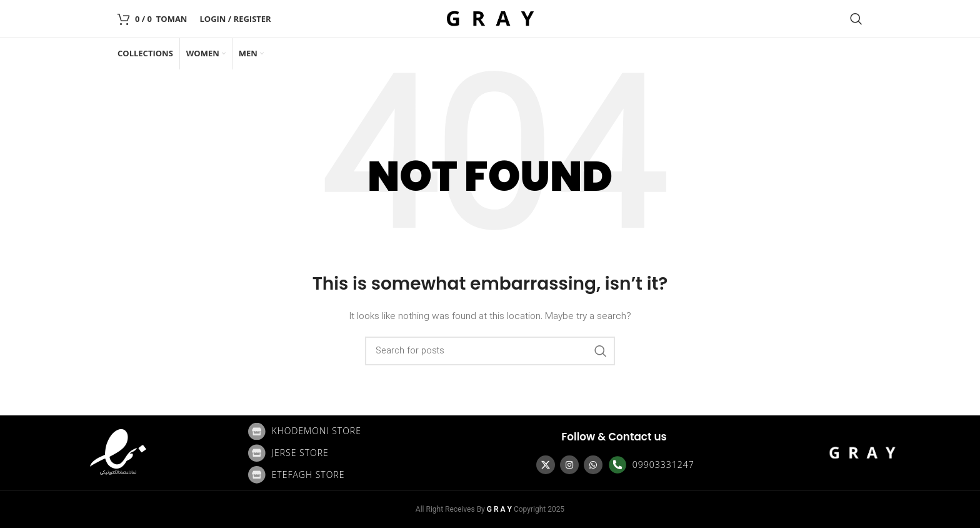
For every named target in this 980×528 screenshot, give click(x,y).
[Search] (856, 19)
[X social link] (546, 465)
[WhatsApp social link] (593, 465)
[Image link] (118, 453)
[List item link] (366, 432)
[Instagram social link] (569, 465)
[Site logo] (490, 18)
